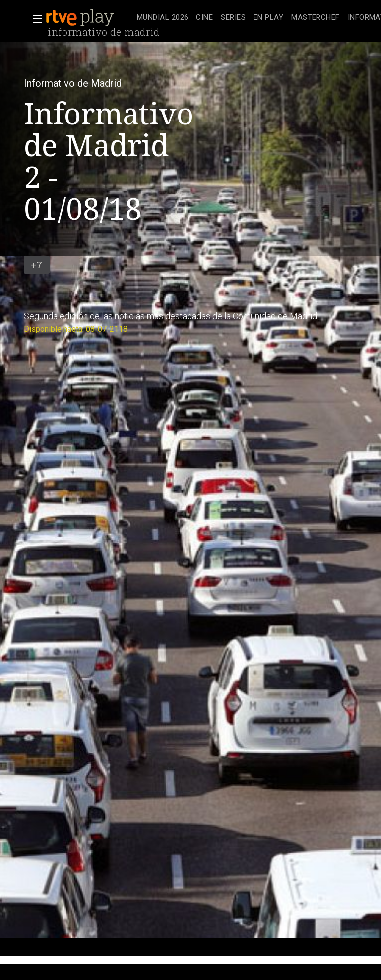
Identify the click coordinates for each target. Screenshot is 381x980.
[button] (35, 19)
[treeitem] (162, 18)
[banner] (89, 18)
